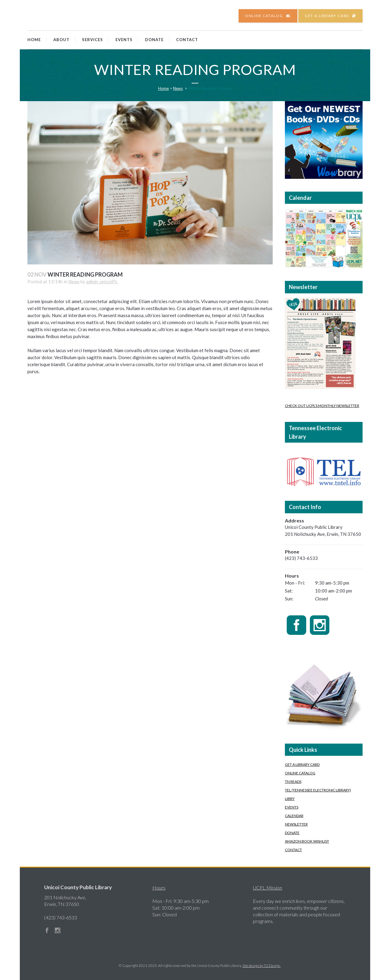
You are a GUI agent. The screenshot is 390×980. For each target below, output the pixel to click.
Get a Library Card (330, 16)
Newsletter (296, 824)
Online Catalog (268, 16)
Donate (292, 833)
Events (292, 807)
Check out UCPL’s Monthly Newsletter (322, 406)
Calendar (294, 816)
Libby (290, 799)
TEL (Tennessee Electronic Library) (318, 790)
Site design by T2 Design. (262, 966)
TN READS (293, 782)
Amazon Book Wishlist (307, 841)
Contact (293, 850)
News (178, 88)
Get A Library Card (302, 764)
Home (163, 88)
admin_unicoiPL (102, 281)
